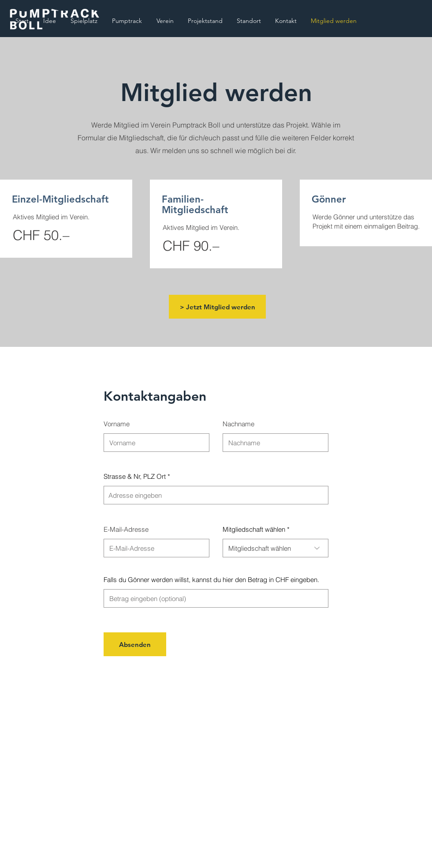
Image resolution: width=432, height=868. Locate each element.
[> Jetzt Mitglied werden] (217, 307)
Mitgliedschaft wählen (254, 529)
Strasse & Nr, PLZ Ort (135, 476)
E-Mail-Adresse (126, 529)
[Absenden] (135, 644)
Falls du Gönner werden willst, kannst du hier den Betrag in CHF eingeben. (211, 580)
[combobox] (216, 495)
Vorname (117, 424)
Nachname (238, 424)
